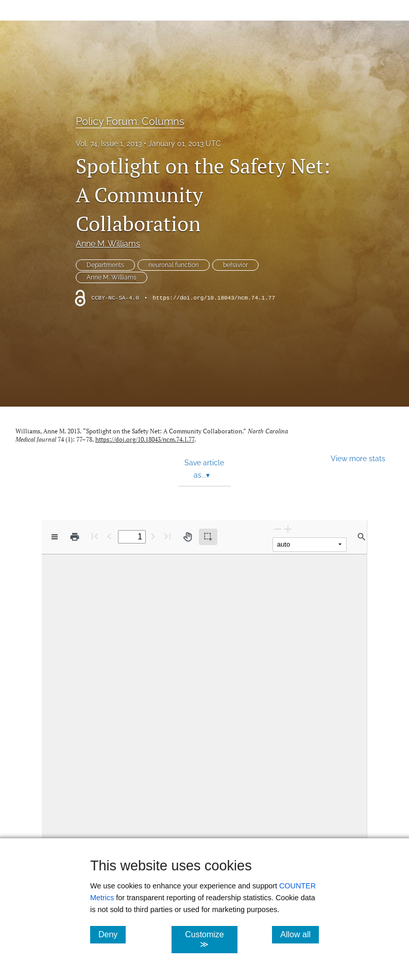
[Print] (75, 537)
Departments (105, 265)
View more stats (358, 458)
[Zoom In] (288, 529)
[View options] (55, 537)
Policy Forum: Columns (130, 121)
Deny (112, 934)
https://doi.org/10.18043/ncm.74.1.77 (214, 298)
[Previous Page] (109, 536)
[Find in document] (362, 537)
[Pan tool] (188, 537)
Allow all (300, 934)
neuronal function (174, 265)
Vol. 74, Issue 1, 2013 (109, 144)
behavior (235, 265)
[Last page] (167, 536)
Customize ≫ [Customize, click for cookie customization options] (211, 939)
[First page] (95, 536)
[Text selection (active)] (208, 537)
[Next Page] (153, 536)
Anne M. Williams (108, 244)
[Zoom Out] (278, 529)
